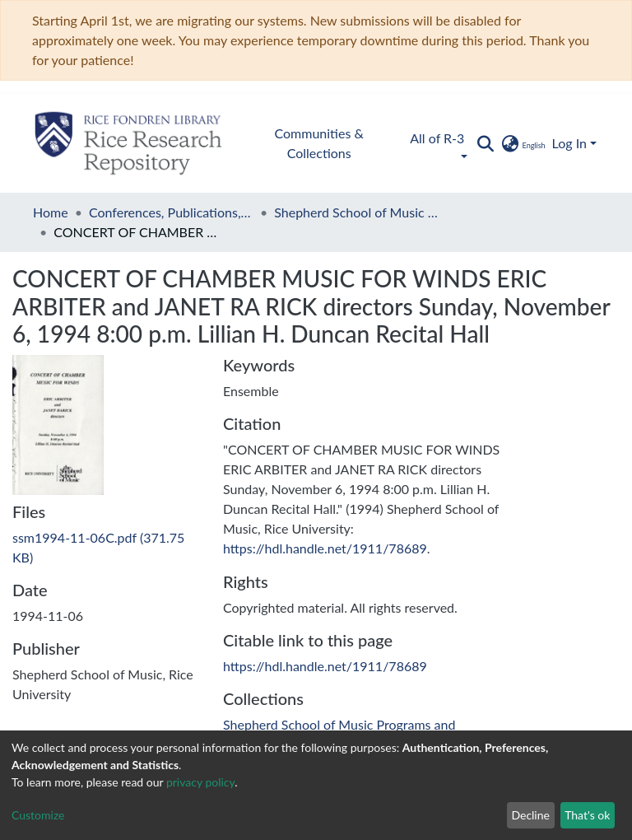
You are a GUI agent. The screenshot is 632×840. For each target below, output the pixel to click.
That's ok (587, 815)
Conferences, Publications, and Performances (171, 212)
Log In (569, 143)
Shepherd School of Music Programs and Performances (356, 212)
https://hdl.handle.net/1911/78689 (325, 548)
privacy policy (200, 782)
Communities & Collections (319, 143)
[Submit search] (485, 143)
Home (51, 212)
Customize (38, 815)
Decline (530, 815)
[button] (522, 143)
